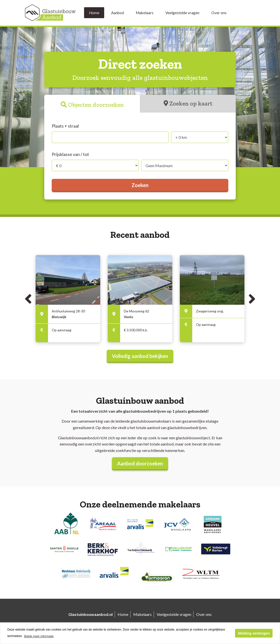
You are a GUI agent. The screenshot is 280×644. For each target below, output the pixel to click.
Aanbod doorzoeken (140, 463)
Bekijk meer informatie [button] (39, 636)
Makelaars (145, 13)
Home (94, 13)
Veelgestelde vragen (182, 13)
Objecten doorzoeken (96, 105)
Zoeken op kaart (191, 103)
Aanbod (117, 13)
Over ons (219, 13)
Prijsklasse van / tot (70, 154)
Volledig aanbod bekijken (140, 356)
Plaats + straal (65, 126)
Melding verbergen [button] (254, 633)
